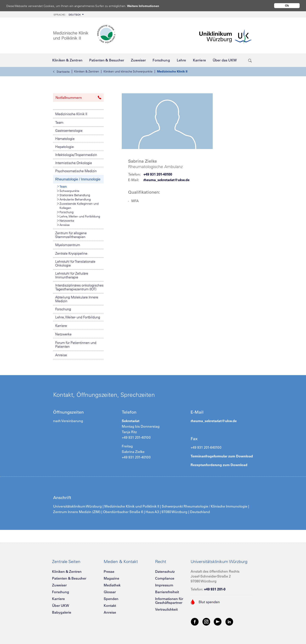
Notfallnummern (78, 98)
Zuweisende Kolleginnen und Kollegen (78, 206)
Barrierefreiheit (167, 592)
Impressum (164, 585)
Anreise (64, 225)
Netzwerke (66, 221)
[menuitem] (68, 14)
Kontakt (110, 606)
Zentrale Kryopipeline (71, 253)
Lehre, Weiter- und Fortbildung (79, 216)
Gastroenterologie (69, 131)
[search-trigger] (250, 60)
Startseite (61, 72)
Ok (287, 6)
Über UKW (61, 606)
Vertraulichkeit (166, 609)
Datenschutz (165, 572)
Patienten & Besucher (69, 578)
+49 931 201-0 (215, 589)
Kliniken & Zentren (87, 71)
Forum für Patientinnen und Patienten (76, 345)
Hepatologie (64, 147)
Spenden (111, 599)
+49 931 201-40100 (158, 174)
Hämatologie (65, 139)
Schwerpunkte (68, 191)
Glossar (110, 592)
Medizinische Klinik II (172, 71)
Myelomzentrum (68, 245)
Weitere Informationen (147, 6)
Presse (109, 572)
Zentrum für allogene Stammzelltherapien (71, 235)
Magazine (111, 578)
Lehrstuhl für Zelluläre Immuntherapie (72, 275)
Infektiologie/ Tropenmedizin (76, 155)
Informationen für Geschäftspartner (169, 601)
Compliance (165, 578)
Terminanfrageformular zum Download (222, 456)
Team (59, 122)
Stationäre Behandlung (74, 195)
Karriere (61, 326)
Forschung (65, 212)
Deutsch (67, 15)
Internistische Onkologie (74, 163)
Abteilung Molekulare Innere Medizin (77, 299)
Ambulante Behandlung (74, 199)
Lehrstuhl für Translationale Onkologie (75, 263)
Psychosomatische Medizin (76, 171)
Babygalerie (62, 612)
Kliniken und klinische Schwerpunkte (128, 71)
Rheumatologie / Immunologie (78, 179)
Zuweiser (59, 585)
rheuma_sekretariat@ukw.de (166, 180)
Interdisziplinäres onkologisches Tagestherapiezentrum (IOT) (79, 287)
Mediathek (112, 585)
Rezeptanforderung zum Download (219, 465)
